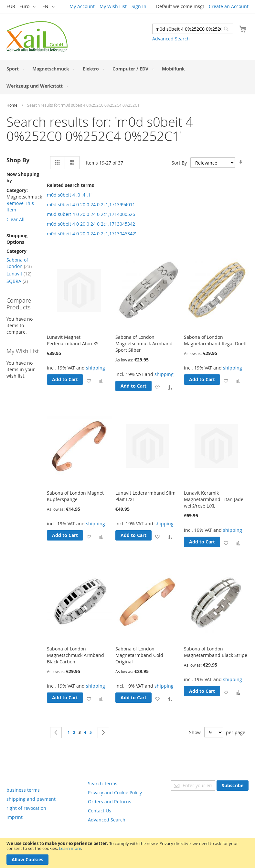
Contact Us (100, 811)
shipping (96, 368)
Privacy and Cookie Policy (115, 793)
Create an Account (229, 6)
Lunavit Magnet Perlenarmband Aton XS (73, 340)
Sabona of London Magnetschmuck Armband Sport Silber (144, 343)
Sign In (139, 6)
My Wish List (113, 6)
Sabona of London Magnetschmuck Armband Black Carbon (75, 655)
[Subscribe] (233, 786)
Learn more (70, 848)
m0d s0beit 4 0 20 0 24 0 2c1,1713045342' (91, 234)
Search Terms (103, 783)
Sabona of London (19, 263)
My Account (82, 6)
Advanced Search (171, 39)
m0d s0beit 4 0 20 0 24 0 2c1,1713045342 (91, 224)
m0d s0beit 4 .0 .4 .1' (69, 195)
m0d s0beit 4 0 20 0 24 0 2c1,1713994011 (91, 204)
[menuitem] (14, 69)
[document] (127, 853)
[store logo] (37, 37)
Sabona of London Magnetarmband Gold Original (139, 655)
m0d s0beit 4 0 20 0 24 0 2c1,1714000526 (91, 214)
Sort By (179, 163)
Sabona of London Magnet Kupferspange (75, 496)
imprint (15, 817)
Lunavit (19, 274)
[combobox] (193, 29)
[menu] (127, 77)
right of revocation (26, 808)
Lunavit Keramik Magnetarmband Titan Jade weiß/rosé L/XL (214, 499)
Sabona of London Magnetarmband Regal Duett (215, 340)
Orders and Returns (110, 802)
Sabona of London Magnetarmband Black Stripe (216, 652)
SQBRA (17, 281)
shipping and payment (31, 799)
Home (12, 105)
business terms (23, 790)
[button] (22, 7)
